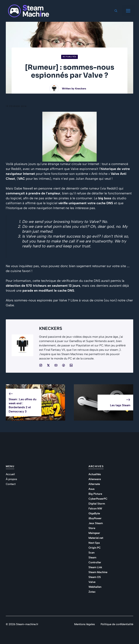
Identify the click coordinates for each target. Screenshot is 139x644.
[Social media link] (41, 365)
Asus (91, 489)
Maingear (94, 533)
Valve (92, 582)
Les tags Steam (120, 405)
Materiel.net (96, 538)
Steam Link (95, 567)
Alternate (94, 484)
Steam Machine (98, 572)
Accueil (10, 474)
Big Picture (95, 494)
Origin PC (95, 548)
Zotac (92, 592)
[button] (116, 11)
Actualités (69, 57)
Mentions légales (85, 624)
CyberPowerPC (98, 499)
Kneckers (81, 89)
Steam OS (95, 577)
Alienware (95, 479)
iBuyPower (95, 518)
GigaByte (94, 513)
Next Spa (94, 543)
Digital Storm (97, 504)
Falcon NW (95, 509)
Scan (91, 553)
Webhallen (95, 587)
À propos (11, 479)
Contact (11, 484)
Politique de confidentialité (117, 624)
